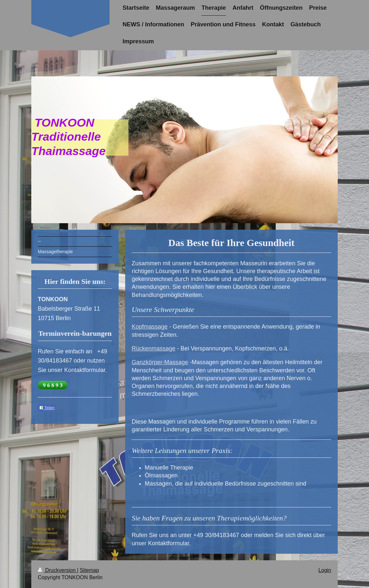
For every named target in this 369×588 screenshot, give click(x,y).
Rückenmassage (154, 348)
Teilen (47, 408)
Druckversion (57, 570)
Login (325, 570)
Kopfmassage (150, 327)
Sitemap (89, 570)
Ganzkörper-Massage (160, 362)
